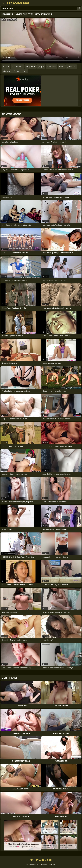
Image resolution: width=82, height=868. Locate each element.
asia (17, 71)
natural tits (19, 67)
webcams (72, 67)
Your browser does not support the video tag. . (41, 40)
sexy (26, 71)
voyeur (8, 71)
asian (7, 67)
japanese (31, 67)
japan (42, 67)
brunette (53, 67)
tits (62, 67)
